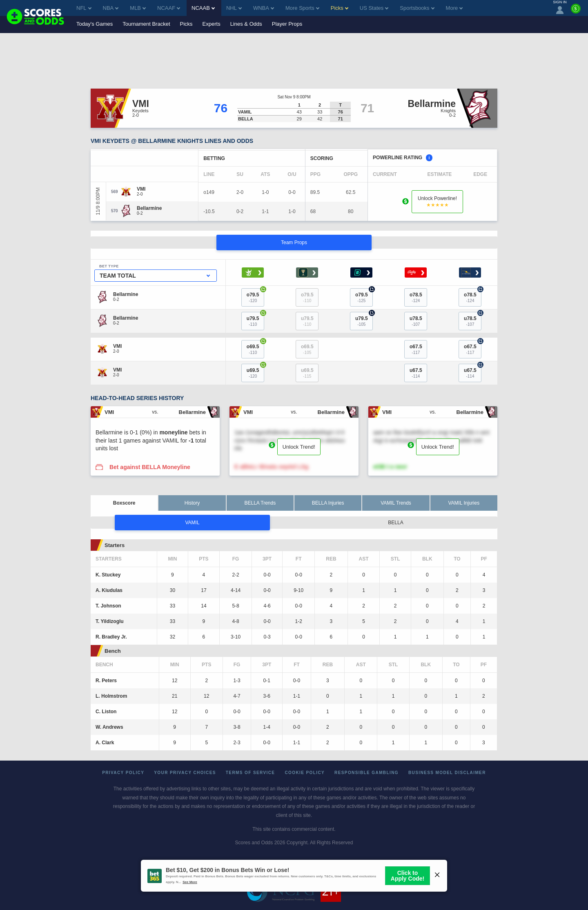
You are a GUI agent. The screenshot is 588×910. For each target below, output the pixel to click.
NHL (234, 8)
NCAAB (203, 8)
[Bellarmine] (149, 208)
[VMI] (141, 189)
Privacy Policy (123, 773)
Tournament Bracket (146, 24)
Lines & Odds (246, 24)
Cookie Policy (305, 773)
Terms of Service (251, 773)
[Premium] (576, 12)
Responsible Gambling (366, 773)
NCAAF (169, 8)
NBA (111, 8)
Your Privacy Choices (185, 773)
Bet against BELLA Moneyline (150, 467)
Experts (212, 24)
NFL (84, 8)
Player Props (287, 24)
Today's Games (95, 24)
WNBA (264, 8)
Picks (186, 24)
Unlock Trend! (299, 447)
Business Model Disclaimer (447, 773)
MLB (138, 8)
